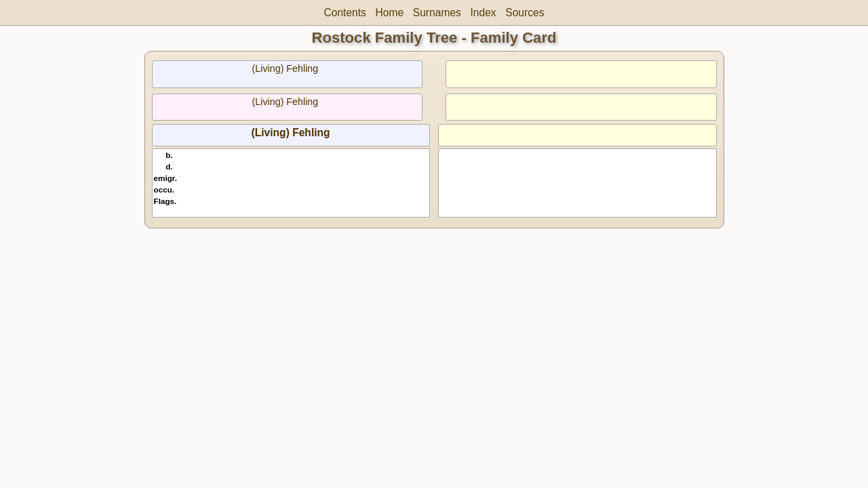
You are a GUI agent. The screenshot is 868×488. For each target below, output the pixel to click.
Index (483, 13)
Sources (525, 13)
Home (390, 13)
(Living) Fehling (285, 68)
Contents (345, 13)
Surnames (437, 13)
